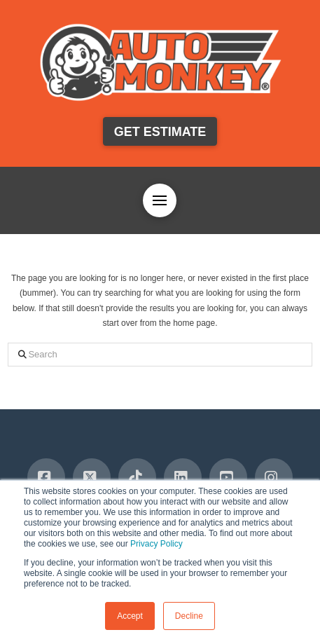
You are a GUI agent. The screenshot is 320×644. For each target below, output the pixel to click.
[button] (160, 200)
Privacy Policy (156, 544)
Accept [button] (130, 616)
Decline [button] (189, 616)
